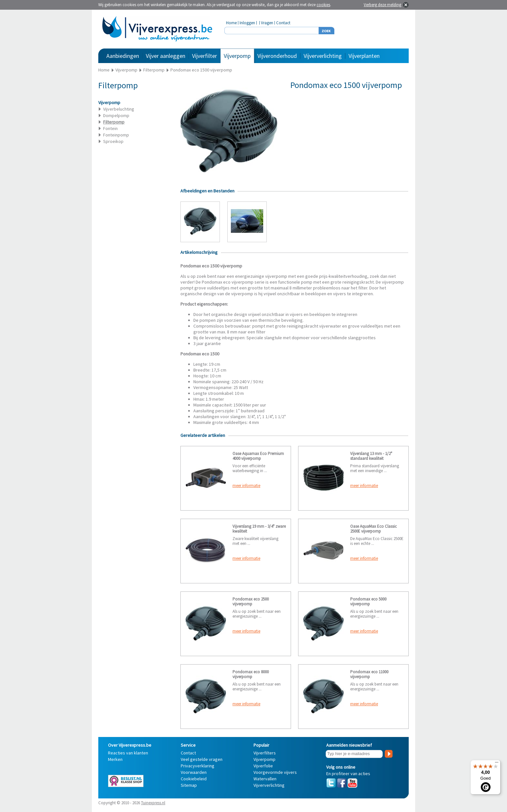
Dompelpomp (116, 115)
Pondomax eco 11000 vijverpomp (369, 674)
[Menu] (497, 764)
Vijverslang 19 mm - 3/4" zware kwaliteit (259, 529)
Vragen (267, 23)
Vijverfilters (265, 753)
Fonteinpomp (116, 135)
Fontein (110, 128)
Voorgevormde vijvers (275, 772)
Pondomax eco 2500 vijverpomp (251, 601)
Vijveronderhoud (277, 56)
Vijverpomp (237, 56)
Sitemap (189, 785)
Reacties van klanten (128, 753)
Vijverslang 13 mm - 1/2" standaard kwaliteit (371, 456)
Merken (115, 759)
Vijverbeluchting (119, 109)
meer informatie (246, 486)
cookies (323, 5)
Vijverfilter (205, 56)
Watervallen (265, 779)
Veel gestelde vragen (202, 759)
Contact (283, 23)
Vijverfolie (263, 766)
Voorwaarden (194, 772)
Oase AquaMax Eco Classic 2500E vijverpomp (373, 529)
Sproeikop (113, 141)
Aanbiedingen (123, 56)
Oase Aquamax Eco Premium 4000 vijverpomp (258, 456)
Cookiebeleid (194, 779)
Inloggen (247, 23)
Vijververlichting (323, 56)
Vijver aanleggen (166, 56)
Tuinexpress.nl (153, 803)
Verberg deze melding (383, 5)
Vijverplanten (364, 56)
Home (231, 23)
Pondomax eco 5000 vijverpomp (368, 601)
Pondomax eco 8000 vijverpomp (251, 674)
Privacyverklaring (198, 766)
